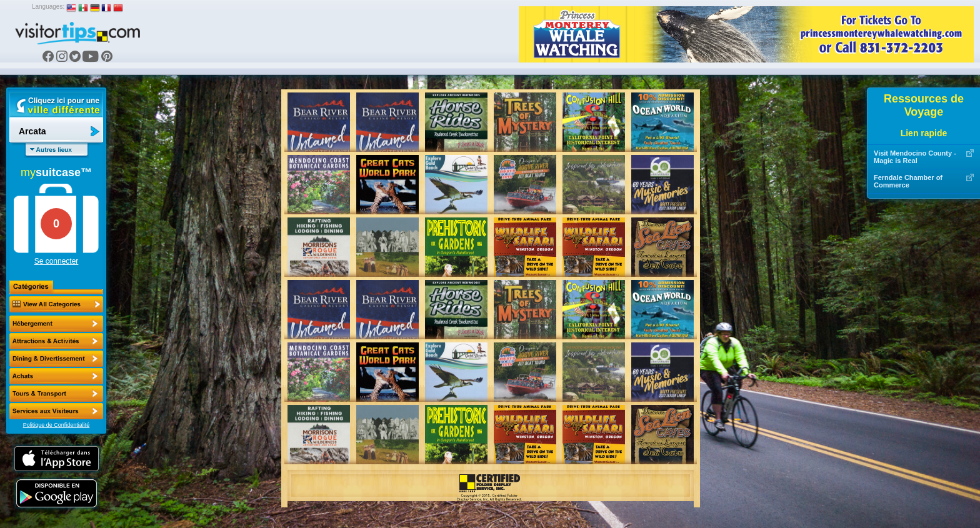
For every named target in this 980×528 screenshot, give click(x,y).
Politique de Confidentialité (57, 425)
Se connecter (57, 261)
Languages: (48, 7)
